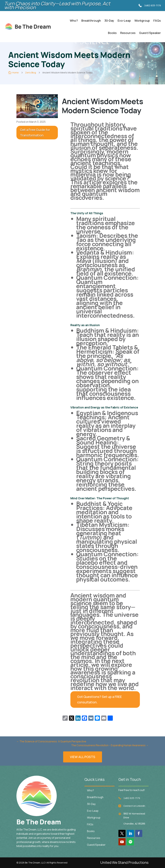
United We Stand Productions (124, 863)
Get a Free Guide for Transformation (35, 133)
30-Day (109, 21)
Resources (128, 33)
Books (112, 33)
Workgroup (142, 21)
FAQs (157, 21)
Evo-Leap (124, 21)
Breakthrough (91, 21)
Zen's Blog (31, 73)
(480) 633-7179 (153, 5)
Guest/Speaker (150, 33)
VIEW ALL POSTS (83, 761)
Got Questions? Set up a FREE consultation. (99, 699)
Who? (74, 21)
